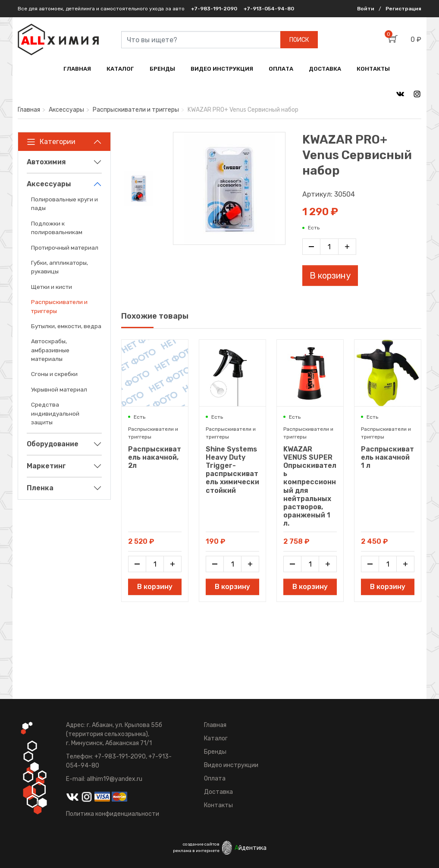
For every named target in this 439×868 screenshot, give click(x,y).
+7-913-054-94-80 (269, 9)
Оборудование (53, 444)
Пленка (40, 488)
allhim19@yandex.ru (114, 779)
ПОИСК (299, 40)
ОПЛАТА (281, 69)
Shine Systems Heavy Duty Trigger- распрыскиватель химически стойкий (232, 470)
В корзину (330, 276)
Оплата (215, 779)
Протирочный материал (65, 248)
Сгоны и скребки (54, 374)
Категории (51, 142)
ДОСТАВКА (325, 69)
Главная (29, 110)
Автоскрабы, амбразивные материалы (50, 350)
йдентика (251, 848)
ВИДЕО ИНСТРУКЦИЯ (222, 69)
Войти (366, 9)
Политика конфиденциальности (113, 814)
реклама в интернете (196, 851)
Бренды (215, 752)
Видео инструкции (231, 765)
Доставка (218, 792)
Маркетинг (46, 466)
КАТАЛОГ (120, 69)
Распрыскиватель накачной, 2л (155, 457)
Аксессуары (66, 110)
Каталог (216, 738)
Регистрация (403, 9)
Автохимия (46, 162)
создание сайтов (201, 844)
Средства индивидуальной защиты (55, 413)
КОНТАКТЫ (373, 69)
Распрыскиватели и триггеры (136, 110)
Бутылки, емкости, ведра (66, 326)
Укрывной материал (59, 389)
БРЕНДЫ (162, 69)
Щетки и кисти (52, 287)
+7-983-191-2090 (214, 9)
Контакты (218, 805)
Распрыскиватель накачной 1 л (387, 457)
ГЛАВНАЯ (77, 69)
